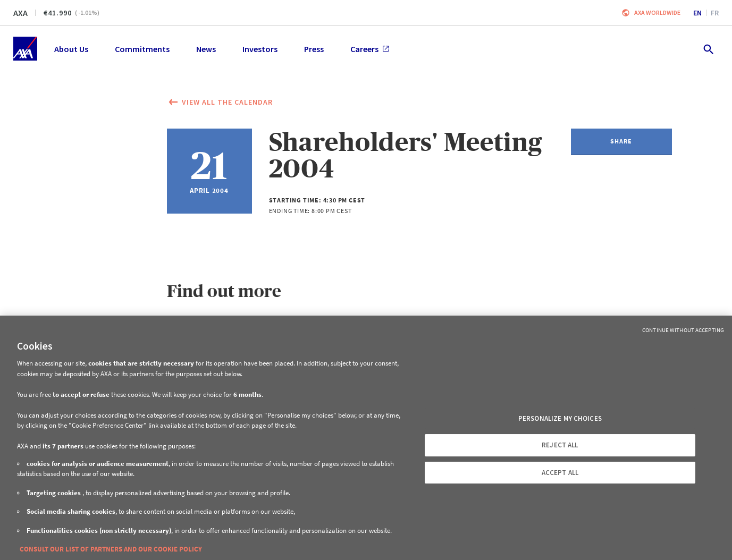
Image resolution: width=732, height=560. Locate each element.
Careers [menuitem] (370, 49)
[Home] (25, 49)
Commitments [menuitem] (142, 49)
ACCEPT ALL (560, 473)
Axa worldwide (657, 12)
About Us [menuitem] (71, 49)
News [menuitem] (206, 49)
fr (715, 13)
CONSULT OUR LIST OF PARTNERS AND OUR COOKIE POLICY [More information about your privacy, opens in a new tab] (111, 549)
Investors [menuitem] (260, 49)
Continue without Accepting (683, 330)
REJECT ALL (560, 445)
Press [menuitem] (314, 49)
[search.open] (708, 49)
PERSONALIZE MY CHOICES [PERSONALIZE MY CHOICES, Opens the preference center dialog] (560, 418)
